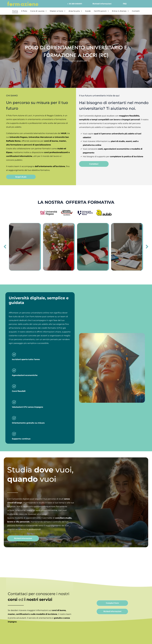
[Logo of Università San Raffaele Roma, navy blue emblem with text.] (85, 213)
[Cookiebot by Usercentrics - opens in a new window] (14, 640)
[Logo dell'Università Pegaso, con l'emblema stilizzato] (48, 213)
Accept (134, 611)
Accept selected (134, 617)
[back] (5, 247)
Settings (107, 640)
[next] (147, 247)
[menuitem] (15, 11)
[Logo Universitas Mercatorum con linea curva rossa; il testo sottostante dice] (67, 213)
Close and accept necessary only (134, 624)
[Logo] (104, 213)
